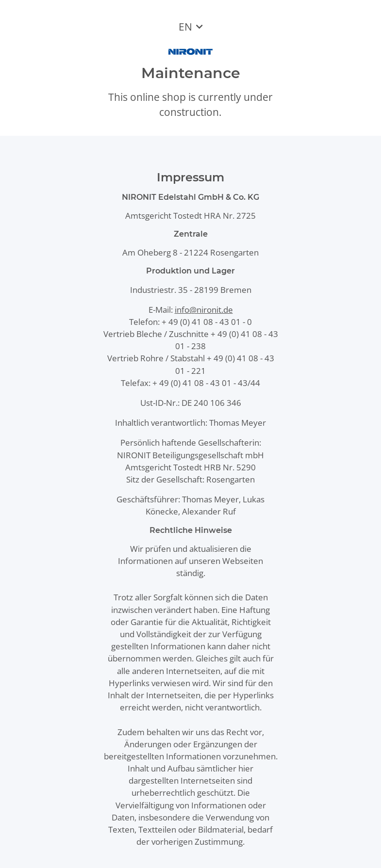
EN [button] (185, 27)
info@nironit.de (204, 310)
